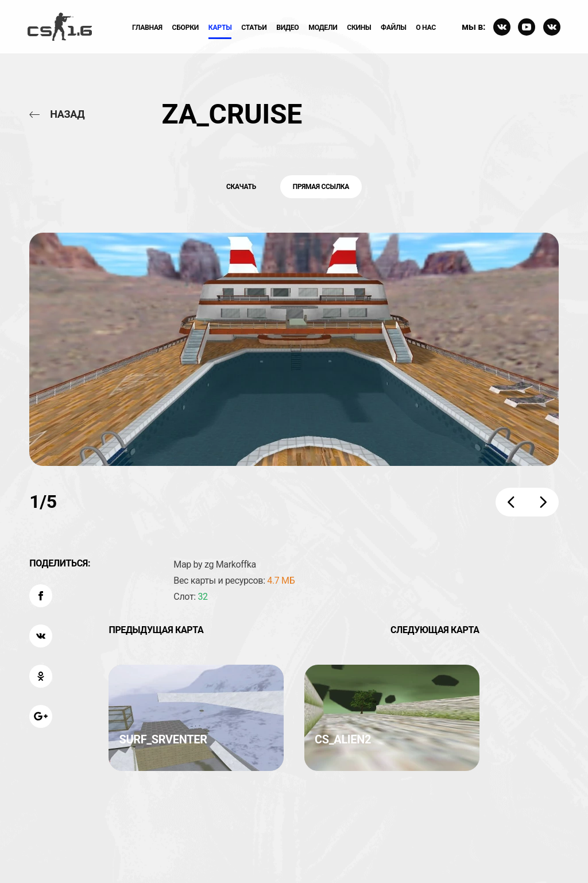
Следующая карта (435, 630)
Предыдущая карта (156, 630)
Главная (147, 28)
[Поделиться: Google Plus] (41, 716)
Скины (359, 28)
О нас (426, 28)
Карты (220, 28)
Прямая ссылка (321, 187)
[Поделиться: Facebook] (41, 596)
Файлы (393, 28)
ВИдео (287, 28)
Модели (323, 28)
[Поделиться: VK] (41, 636)
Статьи (254, 28)
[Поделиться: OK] (41, 676)
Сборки (185, 28)
